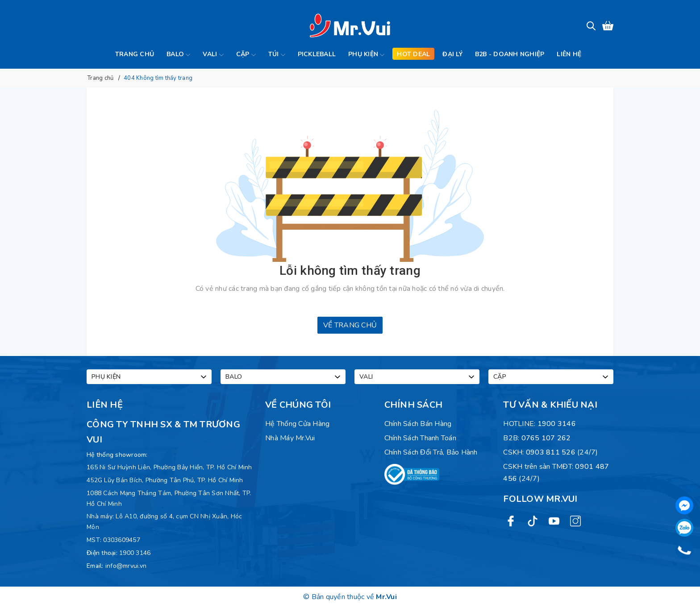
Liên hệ (569, 54)
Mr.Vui (386, 597)
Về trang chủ (350, 325)
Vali (213, 55)
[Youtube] (554, 520)
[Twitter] (533, 520)
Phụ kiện (366, 55)
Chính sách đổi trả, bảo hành (431, 452)
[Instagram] (575, 520)
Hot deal (413, 54)
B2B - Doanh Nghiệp (510, 54)
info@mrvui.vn (126, 566)
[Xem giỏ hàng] (608, 26)
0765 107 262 (546, 438)
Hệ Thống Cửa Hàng (297, 424)
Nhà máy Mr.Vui (290, 438)
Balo (178, 55)
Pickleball (317, 54)
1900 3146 (135, 553)
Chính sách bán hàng (418, 424)
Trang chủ (135, 54)
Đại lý (452, 54)
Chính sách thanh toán (420, 438)
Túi (277, 55)
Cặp (246, 55)
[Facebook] (511, 520)
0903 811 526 (551, 452)
